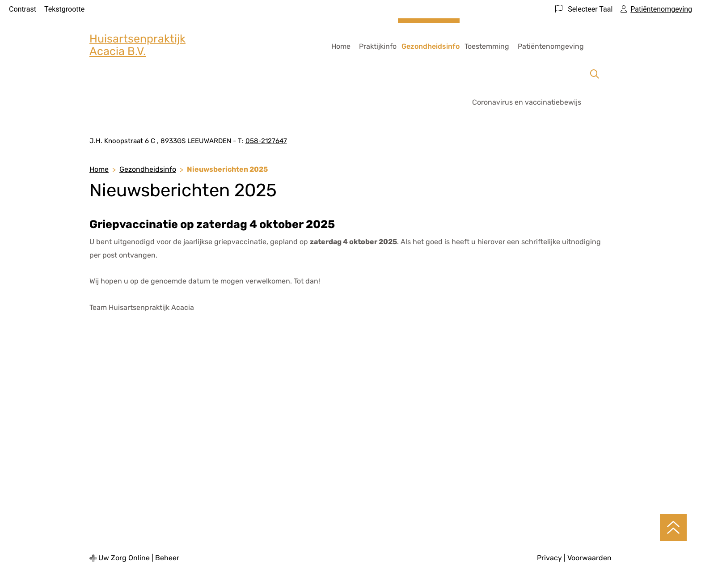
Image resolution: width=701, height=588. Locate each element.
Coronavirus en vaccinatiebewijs (527, 102)
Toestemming (487, 46)
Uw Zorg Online (124, 558)
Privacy (549, 558)
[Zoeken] (595, 74)
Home (341, 46)
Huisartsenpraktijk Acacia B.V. (137, 45)
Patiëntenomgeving (551, 46)
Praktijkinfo (378, 46)
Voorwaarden (589, 558)
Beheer (167, 558)
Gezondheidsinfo (431, 46)
